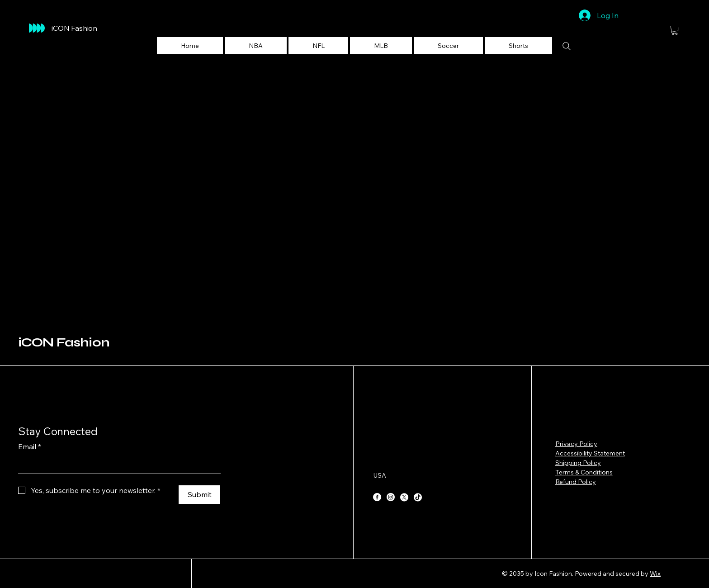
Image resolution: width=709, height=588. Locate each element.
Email (30, 446)
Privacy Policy (576, 444)
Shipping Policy (578, 463)
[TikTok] (418, 497)
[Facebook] (377, 497)
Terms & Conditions (584, 472)
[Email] (117, 465)
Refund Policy (576, 482)
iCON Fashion (64, 342)
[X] (404, 497)
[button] (256, 46)
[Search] (567, 46)
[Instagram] (391, 497)
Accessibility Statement (590, 453)
